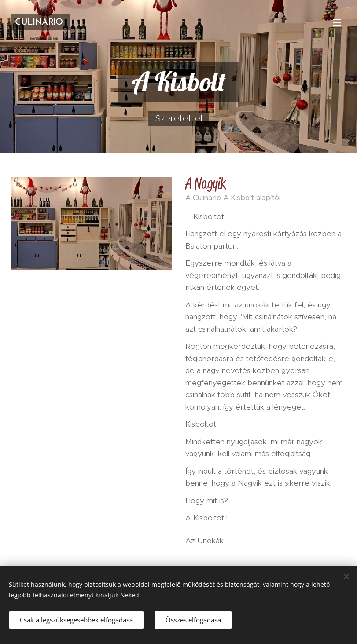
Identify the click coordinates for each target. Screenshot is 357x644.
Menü (337, 22)
